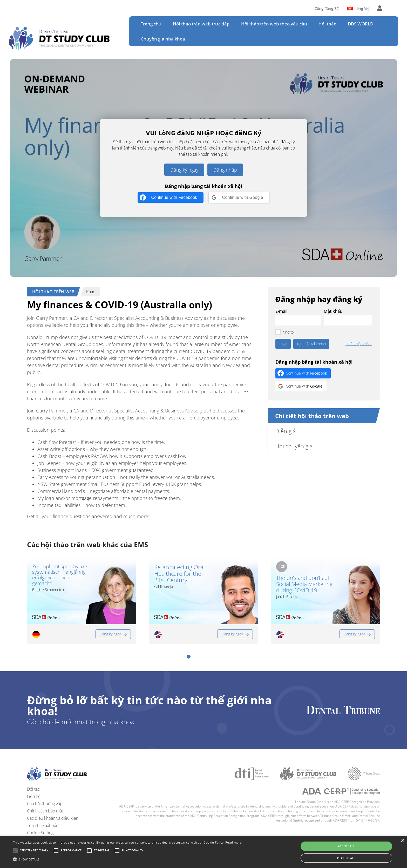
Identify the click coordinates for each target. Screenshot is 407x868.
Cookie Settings (41, 833)
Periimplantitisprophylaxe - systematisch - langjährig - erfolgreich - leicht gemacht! (61, 575)
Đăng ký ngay (184, 170)
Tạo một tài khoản (311, 344)
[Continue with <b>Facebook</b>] (170, 198)
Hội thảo (327, 24)
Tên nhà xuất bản (43, 825)
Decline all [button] (346, 858)
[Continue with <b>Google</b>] (239, 198)
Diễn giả (286, 431)
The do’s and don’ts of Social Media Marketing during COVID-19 (304, 584)
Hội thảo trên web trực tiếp (201, 24)
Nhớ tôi (289, 332)
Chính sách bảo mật (45, 811)
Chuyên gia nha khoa (163, 39)
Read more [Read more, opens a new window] (234, 842)
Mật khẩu (333, 311)
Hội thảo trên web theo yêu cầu (274, 24)
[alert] (203, 852)
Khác (91, 292)
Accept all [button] (347, 846)
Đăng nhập (225, 170)
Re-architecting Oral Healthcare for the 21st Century (179, 574)
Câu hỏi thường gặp (45, 804)
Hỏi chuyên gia (294, 446)
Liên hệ (34, 796)
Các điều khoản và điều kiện (53, 818)
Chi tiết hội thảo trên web (312, 416)
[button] (189, 657)
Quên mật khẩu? (359, 344)
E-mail (281, 311)
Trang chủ (151, 24)
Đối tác (33, 789)
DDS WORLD (361, 24)
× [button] (402, 841)
